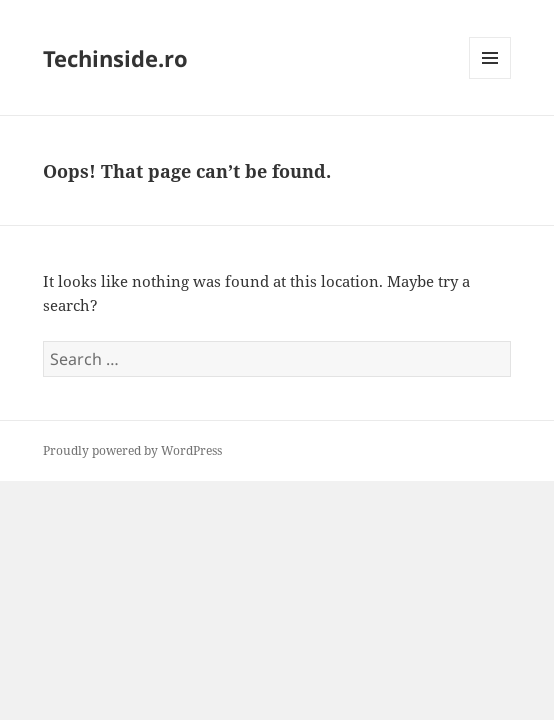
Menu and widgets (490, 78)
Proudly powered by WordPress (132, 450)
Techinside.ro (115, 58)
